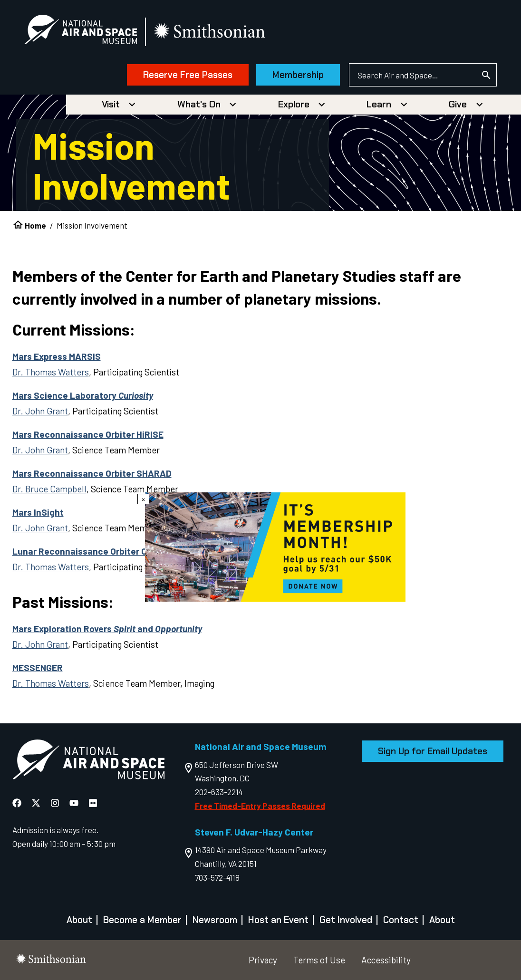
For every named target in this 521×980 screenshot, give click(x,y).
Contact (401, 920)
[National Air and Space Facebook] (18, 803)
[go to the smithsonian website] (210, 32)
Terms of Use (319, 960)
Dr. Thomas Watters (51, 372)
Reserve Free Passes (188, 75)
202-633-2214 (219, 792)
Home (35, 225)
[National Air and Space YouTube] (75, 803)
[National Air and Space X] (37, 803)
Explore (294, 104)
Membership (298, 75)
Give (458, 104)
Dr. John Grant (40, 411)
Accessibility (386, 960)
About (79, 920)
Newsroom (215, 920)
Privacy (263, 960)
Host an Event (278, 920)
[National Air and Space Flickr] (93, 803)
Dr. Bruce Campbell (49, 489)
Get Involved (346, 920)
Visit (111, 104)
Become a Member (142, 920)
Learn (379, 104)
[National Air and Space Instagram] (56, 803)
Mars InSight (38, 512)
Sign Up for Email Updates (433, 751)
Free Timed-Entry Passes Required (260, 806)
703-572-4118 (217, 877)
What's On (199, 104)
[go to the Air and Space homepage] (88, 761)
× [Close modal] (143, 499)
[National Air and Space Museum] (81, 31)
